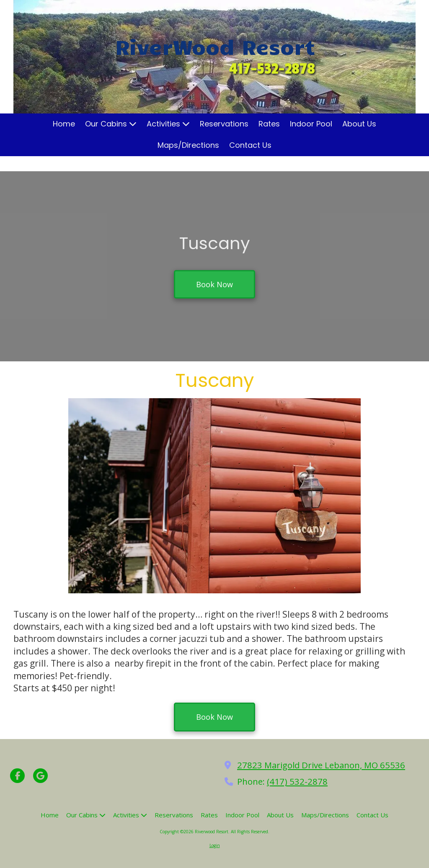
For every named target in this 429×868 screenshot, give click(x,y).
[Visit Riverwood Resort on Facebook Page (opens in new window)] (17, 776)
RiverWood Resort (215, 46)
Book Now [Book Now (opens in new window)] (214, 284)
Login (215, 845)
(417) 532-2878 (297, 781)
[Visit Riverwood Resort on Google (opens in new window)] (40, 776)
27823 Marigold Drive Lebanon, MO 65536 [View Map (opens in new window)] (321, 765)
